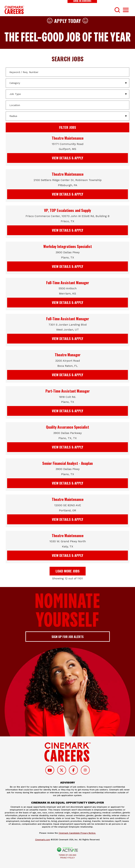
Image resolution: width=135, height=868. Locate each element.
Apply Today (67, 21)
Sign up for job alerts (67, 637)
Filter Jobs (68, 127)
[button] (126, 105)
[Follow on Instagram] (85, 770)
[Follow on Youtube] (50, 770)
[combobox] (67, 105)
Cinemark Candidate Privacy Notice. (77, 833)
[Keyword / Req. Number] (67, 72)
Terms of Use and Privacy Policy (67, 856)
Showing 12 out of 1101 (67, 578)
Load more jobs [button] (68, 571)
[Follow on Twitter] (62, 770)
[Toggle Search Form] (117, 10)
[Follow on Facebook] (73, 770)
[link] (67, 149)
